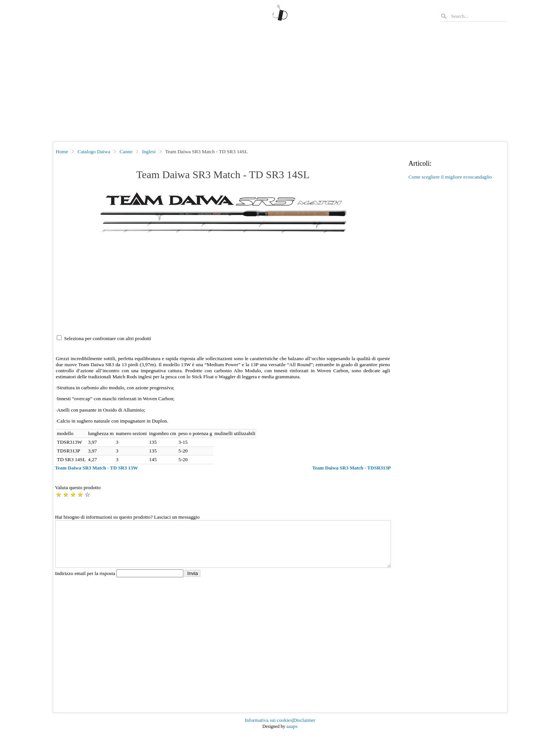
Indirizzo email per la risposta (120, 582)
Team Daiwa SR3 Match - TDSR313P (352, 468)
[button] (223, 214)
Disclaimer (304, 729)
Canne (126, 152)
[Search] (479, 16)
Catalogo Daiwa (94, 152)
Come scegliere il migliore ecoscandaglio (450, 177)
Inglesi (149, 152)
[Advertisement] (280, 85)
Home (62, 152)
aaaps (292, 735)
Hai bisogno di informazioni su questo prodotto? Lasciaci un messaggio (127, 517)
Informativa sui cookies (268, 729)
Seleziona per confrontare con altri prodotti (108, 338)
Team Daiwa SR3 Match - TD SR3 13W (97, 468)
